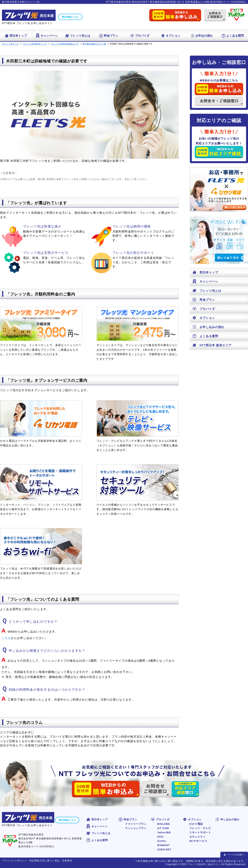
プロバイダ (139, 36)
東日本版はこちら (70, 17)
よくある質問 (232, 36)
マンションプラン (136, 828)
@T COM (163, 828)
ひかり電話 (196, 824)
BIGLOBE (164, 824)
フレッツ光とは (77, 36)
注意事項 (67, 861)
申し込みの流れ (227, 819)
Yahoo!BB (164, 832)
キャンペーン (47, 36)
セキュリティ (197, 837)
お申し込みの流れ (208, 327)
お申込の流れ (201, 36)
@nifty (162, 841)
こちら (6, 638)
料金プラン (108, 36)
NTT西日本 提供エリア (212, 345)
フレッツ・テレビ (200, 828)
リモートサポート (200, 832)
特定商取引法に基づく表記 (45, 861)
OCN (160, 837)
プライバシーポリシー (15, 861)
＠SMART (163, 845)
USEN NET (164, 849)
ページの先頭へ (236, 855)
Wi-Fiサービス (198, 841)
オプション (170, 36)
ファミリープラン (136, 824)
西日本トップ (16, 36)
